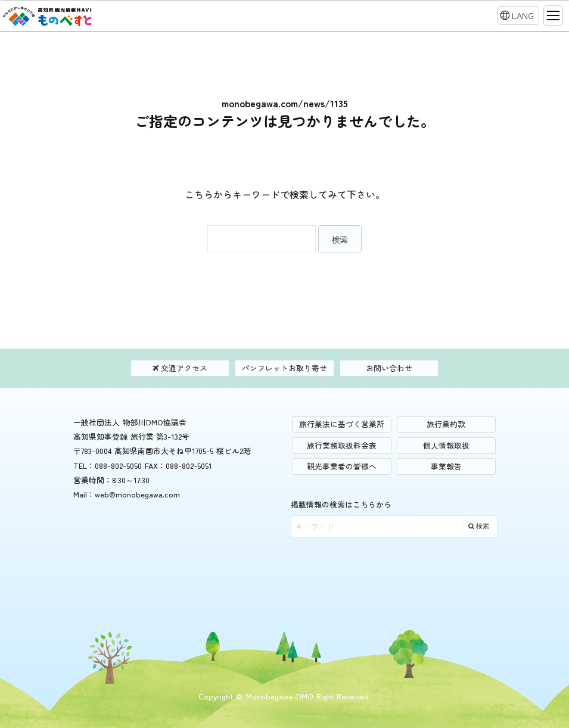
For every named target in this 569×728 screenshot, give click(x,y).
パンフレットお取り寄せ (284, 368)
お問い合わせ (389, 368)
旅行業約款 (446, 424)
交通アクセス (180, 368)
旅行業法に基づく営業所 (342, 424)
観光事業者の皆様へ (342, 466)
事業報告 (446, 466)
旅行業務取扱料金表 (342, 445)
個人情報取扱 (446, 445)
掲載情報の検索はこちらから (341, 504)
